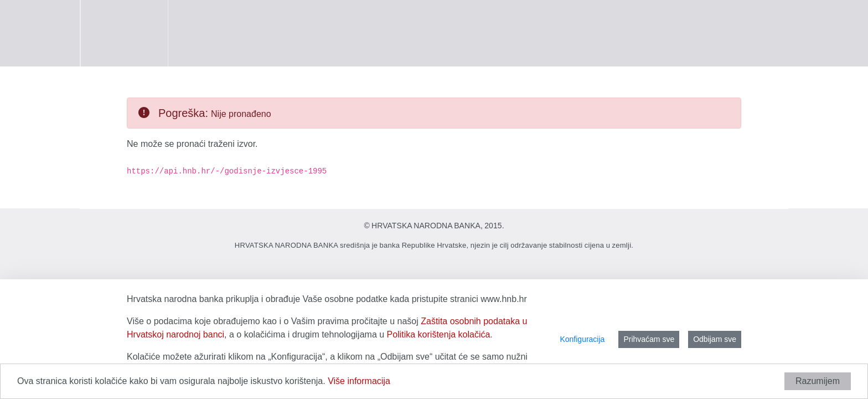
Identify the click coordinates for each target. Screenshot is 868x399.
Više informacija (359, 381)
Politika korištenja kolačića (439, 334)
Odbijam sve (715, 339)
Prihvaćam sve (649, 339)
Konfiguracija (582, 339)
